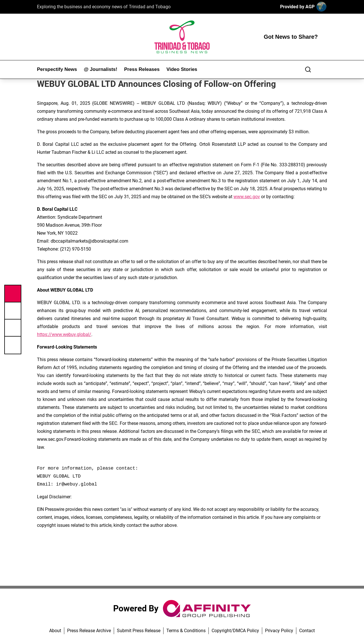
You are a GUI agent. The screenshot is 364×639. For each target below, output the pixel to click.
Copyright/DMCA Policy (235, 631)
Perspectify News (57, 69)
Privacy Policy (279, 631)
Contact (307, 631)
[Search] (308, 69)
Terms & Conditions (186, 631)
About (55, 631)
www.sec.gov (247, 197)
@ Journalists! (101, 69)
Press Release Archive (89, 631)
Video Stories (182, 69)
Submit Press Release (139, 631)
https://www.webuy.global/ (64, 334)
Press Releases (142, 69)
